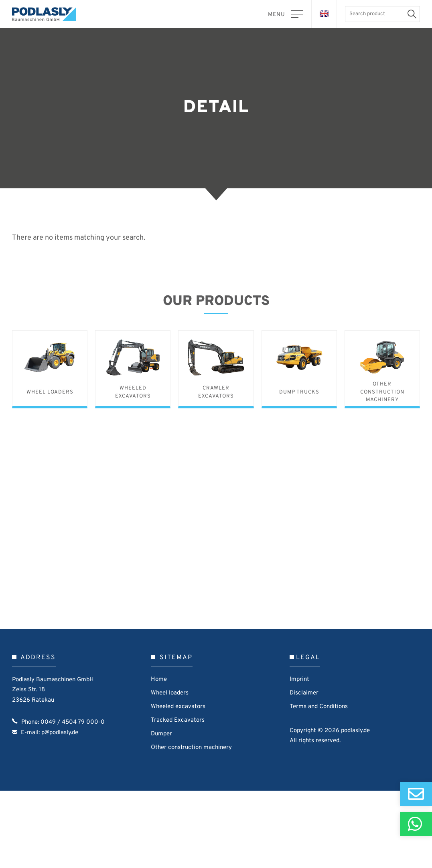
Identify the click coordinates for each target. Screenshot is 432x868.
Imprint (299, 758)
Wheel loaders (170, 771)
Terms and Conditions (319, 785)
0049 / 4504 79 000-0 (73, 800)
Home (159, 758)
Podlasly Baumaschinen (48, 14)
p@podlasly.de (60, 811)
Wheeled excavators (178, 785)
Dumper (161, 812)
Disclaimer (304, 771)
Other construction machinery (191, 826)
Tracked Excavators (178, 798)
